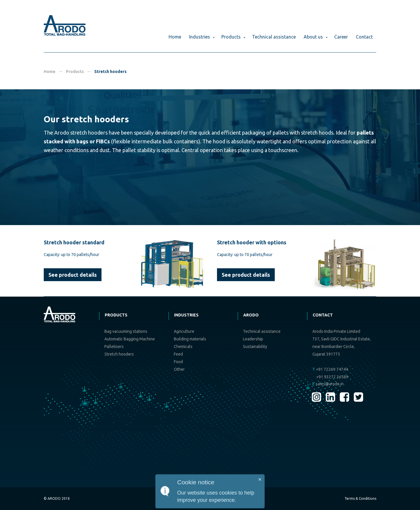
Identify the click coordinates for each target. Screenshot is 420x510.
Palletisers (114, 347)
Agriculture (184, 331)
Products (231, 37)
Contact (364, 37)
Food (178, 362)
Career (341, 37)
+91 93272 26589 (332, 377)
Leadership (253, 339)
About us (313, 37)
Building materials (190, 339)
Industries (199, 37)
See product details (73, 275)
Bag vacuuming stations (126, 331)
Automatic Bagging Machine (130, 339)
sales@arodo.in (328, 384)
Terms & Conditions (360, 498)
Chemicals (183, 347)
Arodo (251, 315)
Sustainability (255, 347)
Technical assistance (274, 37)
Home (175, 37)
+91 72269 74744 (330, 369)
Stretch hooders (119, 354)
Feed (178, 354)
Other (179, 369)
